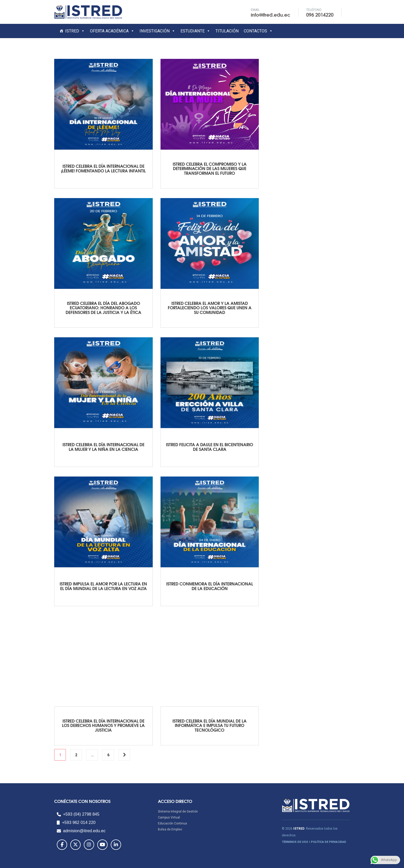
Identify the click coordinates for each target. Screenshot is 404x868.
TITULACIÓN (227, 31)
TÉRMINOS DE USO (295, 842)
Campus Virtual (169, 817)
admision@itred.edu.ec (81, 831)
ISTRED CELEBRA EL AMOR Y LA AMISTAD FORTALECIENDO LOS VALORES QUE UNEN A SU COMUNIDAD (210, 307)
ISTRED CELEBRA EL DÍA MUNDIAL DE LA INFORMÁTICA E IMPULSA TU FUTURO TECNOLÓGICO (210, 725)
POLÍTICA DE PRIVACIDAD (329, 842)
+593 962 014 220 (76, 822)
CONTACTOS (258, 31)
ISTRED (75, 31)
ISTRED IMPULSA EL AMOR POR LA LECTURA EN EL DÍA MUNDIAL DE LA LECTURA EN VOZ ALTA (103, 586)
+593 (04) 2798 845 (78, 814)
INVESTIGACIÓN (157, 31)
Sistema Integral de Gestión (178, 811)
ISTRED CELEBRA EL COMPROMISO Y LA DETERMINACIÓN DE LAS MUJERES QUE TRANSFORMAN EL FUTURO (210, 168)
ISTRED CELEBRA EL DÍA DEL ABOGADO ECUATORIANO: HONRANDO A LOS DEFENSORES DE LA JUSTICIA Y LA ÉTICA (103, 307)
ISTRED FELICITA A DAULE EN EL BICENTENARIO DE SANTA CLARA (210, 447)
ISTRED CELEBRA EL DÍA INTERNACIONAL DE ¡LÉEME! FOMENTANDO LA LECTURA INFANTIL (103, 168)
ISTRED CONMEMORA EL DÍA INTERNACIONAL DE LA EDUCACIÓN (210, 586)
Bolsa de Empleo (170, 829)
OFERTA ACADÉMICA (112, 31)
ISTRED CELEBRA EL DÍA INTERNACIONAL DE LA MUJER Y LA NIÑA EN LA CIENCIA (103, 447)
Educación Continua (172, 823)
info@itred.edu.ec (271, 15)
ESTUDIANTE (195, 31)
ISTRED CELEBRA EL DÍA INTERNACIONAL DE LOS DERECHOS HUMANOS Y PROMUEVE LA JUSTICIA (103, 725)
